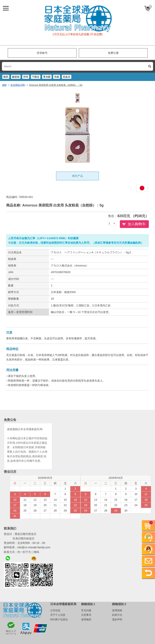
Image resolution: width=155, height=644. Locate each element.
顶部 (4, 85)
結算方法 (117, 615)
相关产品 (77, 176)
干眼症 (36, 77)
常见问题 (86, 610)
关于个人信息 (58, 615)
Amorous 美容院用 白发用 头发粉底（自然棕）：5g (56, 85)
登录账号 (42, 53)
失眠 (57, 77)
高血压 (67, 77)
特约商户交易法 (59, 619)
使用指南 (117, 610)
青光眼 (47, 77)
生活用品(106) (18, 85)
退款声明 (117, 619)
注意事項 (86, 615)
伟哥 (26, 77)
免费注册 (113, 53)
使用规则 (86, 619)
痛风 (6, 77)
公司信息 (55, 610)
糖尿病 (16, 77)
